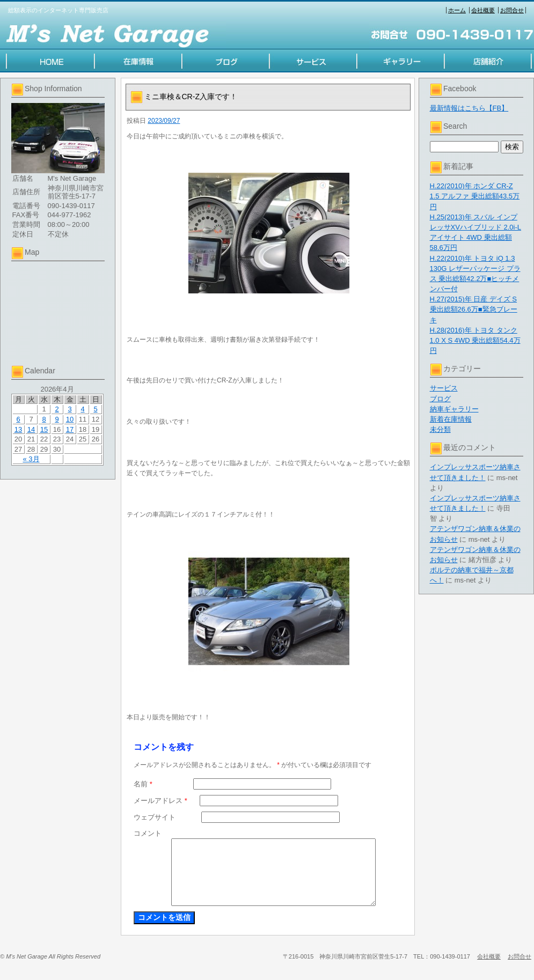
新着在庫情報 (451, 419)
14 (31, 429)
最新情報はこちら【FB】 (469, 108)
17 (70, 429)
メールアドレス (160, 801)
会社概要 (483, 10)
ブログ (440, 399)
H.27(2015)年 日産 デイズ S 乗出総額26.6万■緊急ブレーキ (474, 309)
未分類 (440, 429)
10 (70, 419)
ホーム (457, 10)
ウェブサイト (155, 817)
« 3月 (31, 459)
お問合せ (512, 10)
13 (18, 429)
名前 (143, 784)
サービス (444, 388)
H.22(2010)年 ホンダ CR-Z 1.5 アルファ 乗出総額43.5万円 (475, 196)
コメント (148, 833)
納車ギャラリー (454, 409)
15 (44, 429)
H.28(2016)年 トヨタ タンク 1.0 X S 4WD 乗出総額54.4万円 (475, 340)
